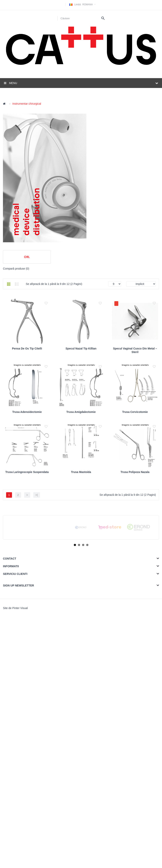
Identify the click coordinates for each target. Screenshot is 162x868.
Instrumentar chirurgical (27, 104)
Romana (83, 5)
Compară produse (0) (16, 269)
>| (37, 612)
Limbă (77, 5)
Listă (17, 284)
